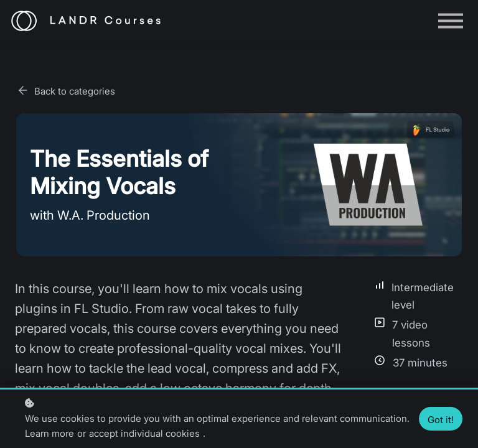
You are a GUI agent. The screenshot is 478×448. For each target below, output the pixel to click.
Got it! (441, 420)
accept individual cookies (144, 433)
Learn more (49, 433)
